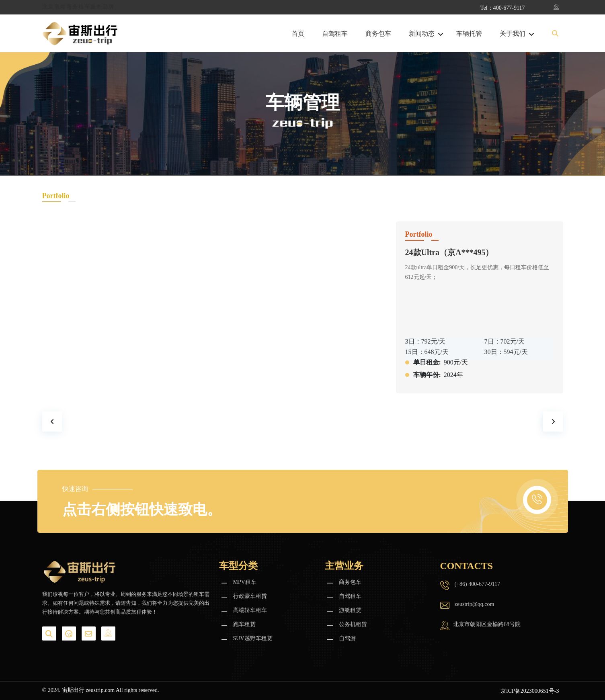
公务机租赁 (353, 624)
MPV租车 (245, 582)
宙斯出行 (73, 690)
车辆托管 (469, 34)
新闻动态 (422, 34)
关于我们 (513, 34)
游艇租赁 (350, 610)
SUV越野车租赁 (253, 638)
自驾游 (347, 638)
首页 (298, 34)
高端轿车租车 (250, 610)
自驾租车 (335, 34)
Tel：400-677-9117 (502, 8)
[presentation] (52, 422)
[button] (555, 34)
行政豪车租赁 (250, 596)
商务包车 (378, 34)
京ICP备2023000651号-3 (530, 691)
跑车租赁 (244, 624)
